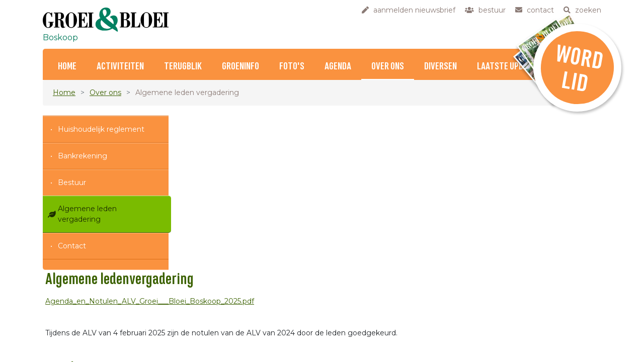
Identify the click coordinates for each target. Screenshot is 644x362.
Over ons (388, 67)
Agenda (338, 67)
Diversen (440, 67)
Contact (72, 246)
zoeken (247, 346)
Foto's (292, 67)
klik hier (513, 342)
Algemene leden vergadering (87, 214)
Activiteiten (120, 67)
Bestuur (72, 183)
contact (248, 335)
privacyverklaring (263, 356)
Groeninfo (240, 67)
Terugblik (183, 67)
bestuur (248, 325)
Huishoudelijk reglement (101, 129)
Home (67, 67)
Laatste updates (509, 67)
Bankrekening (83, 156)
